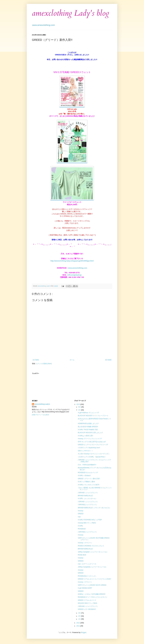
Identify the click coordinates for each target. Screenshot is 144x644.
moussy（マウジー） (85, 543)
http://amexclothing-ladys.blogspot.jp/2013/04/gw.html (72, 261)
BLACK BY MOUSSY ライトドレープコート (93, 416)
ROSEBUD (82, 529)
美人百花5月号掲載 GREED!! (88, 427)
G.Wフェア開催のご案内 (86, 482)
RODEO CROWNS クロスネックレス (91, 546)
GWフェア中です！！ (85, 451)
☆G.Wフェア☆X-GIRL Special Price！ (92, 457)
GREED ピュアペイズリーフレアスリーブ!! (93, 445)
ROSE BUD (82, 555)
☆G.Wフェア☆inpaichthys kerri (89, 448)
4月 (80, 410)
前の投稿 (108, 360)
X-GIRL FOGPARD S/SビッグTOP (90, 520)
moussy (80, 511)
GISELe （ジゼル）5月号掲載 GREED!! (92, 594)
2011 (78, 626)
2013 (78, 404)
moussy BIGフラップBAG (87, 523)
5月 (80, 407)
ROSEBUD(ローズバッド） (87, 576)
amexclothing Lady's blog (71, 13)
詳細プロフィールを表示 (40, 415)
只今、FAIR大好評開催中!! (87, 465)
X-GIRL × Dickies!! (84, 476)
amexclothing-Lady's (42, 404)
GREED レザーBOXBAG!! (87, 609)
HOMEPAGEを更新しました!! (88, 424)
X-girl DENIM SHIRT (85, 588)
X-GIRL (80, 526)
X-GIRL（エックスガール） (87, 499)
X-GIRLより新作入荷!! (86, 436)
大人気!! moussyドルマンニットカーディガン (94, 454)
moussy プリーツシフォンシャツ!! (90, 439)
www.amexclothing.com (78, 268)
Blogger (84, 633)
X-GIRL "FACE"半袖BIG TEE (88, 430)
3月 (80, 613)
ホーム (72, 360)
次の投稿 (36, 360)
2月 (80, 616)
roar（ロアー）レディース (87, 564)
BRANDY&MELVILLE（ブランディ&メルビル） (94, 508)
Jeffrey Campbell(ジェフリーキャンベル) (92, 567)
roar (79, 517)
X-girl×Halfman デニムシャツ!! (88, 413)
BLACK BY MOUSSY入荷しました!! (90, 433)
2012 (78, 623)
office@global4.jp (75, 275)
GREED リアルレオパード (87, 600)
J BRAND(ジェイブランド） (88, 505)
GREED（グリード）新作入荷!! (89, 479)
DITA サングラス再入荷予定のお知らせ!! (92, 442)
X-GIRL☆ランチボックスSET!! (89, 485)
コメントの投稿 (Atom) (44, 364)
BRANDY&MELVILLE (85, 496)
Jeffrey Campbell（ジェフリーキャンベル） (93, 552)
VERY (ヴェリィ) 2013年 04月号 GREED (92, 585)
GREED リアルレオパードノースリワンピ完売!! (94, 579)
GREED (81, 514)
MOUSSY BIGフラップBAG (87, 603)
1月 (80, 619)
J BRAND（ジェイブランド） (88, 493)
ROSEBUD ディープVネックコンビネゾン (92, 597)
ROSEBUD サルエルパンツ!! (88, 473)
